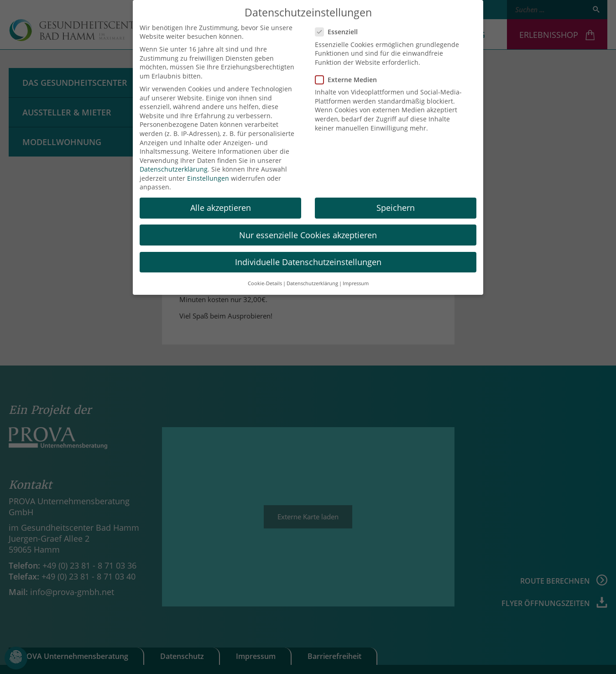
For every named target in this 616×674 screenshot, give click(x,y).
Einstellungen (208, 176)
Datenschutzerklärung (174, 168)
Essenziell (339, 30)
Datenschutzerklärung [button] (312, 282)
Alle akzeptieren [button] (221, 206)
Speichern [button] (396, 206)
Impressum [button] (356, 282)
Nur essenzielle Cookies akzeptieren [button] (308, 233)
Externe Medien (349, 78)
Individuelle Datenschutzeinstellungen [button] (308, 260)
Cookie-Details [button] (265, 282)
